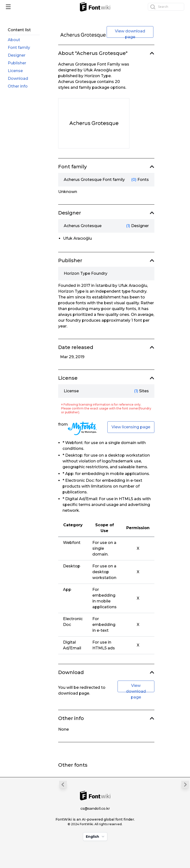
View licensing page (131, 427)
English (96, 837)
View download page (130, 33)
